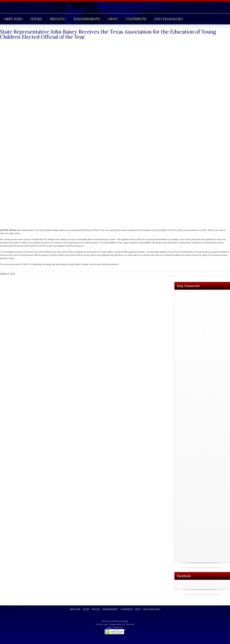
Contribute (136, 19)
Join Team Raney (169, 19)
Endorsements (87, 19)
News (113, 19)
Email (109, 628)
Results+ (58, 19)
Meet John (13, 19)
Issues (36, 19)
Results (96, 609)
